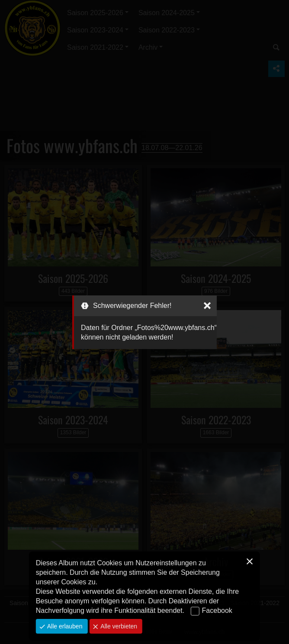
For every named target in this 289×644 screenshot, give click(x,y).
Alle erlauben (64, 626)
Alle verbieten (118, 626)
